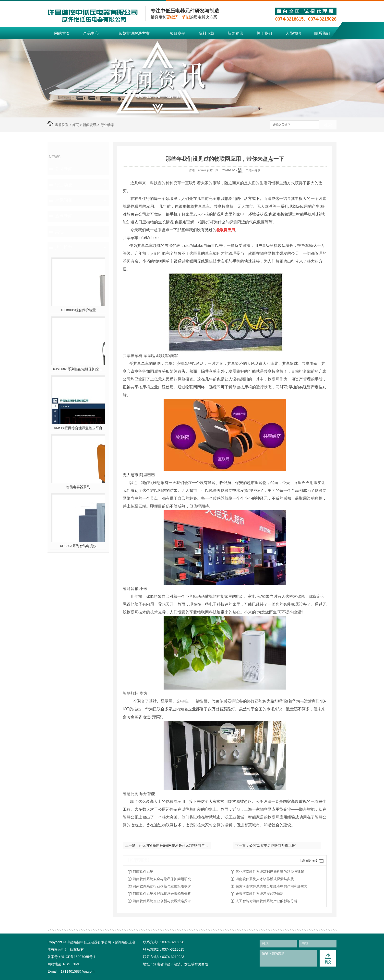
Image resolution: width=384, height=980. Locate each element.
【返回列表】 (309, 860)
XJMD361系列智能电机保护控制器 (78, 369)
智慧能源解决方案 (134, 33)
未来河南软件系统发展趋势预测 (260, 894)
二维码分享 (253, 170)
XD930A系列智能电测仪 (78, 546)
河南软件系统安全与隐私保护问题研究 (162, 879)
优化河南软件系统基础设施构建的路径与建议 (270, 872)
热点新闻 (64, 216)
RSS (67, 964)
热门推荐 (64, 247)
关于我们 (264, 33)
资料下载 (206, 33)
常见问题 (64, 200)
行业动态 (107, 125)
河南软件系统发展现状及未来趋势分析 (162, 894)
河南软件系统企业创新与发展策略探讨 (162, 901)
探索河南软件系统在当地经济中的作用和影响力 (272, 886)
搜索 (328, 125)
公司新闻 (64, 169)
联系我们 (322, 33)
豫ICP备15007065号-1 (78, 957)
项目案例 (178, 33)
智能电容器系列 (78, 487)
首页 (75, 125)
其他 (59, 232)
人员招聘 (293, 33)
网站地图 (54, 964)
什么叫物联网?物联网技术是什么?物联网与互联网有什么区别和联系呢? (193, 845)
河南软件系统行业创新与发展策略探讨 (162, 886)
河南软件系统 (143, 872)
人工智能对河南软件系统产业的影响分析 (266, 901)
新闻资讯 (235, 33)
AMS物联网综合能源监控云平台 (78, 428)
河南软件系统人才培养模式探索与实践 (265, 879)
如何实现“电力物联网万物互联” (272, 845)
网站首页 (62, 33)
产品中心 (91, 33)
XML (77, 964)
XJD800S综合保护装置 (78, 310)
